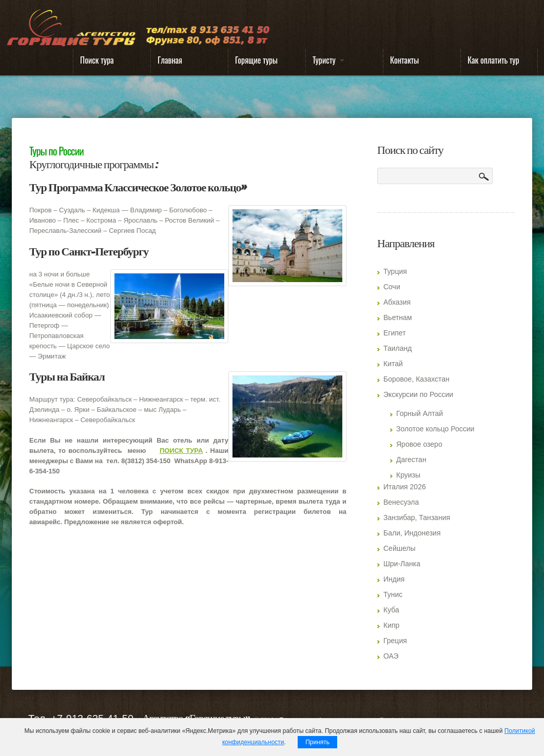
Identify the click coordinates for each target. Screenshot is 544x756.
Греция (395, 641)
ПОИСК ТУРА (181, 451)
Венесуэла (401, 502)
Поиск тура (97, 60)
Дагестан (411, 460)
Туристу (325, 62)
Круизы (408, 475)
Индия (394, 579)
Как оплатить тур (493, 60)
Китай (393, 364)
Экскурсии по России (418, 394)
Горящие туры (256, 60)
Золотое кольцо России (435, 429)
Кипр (391, 625)
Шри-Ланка (402, 564)
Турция (395, 271)
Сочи (392, 287)
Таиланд (397, 348)
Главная (170, 60)
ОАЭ (391, 656)
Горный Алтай (420, 413)
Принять (317, 742)
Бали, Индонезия (412, 533)
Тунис (393, 594)
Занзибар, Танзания (417, 518)
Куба (391, 610)
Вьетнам (398, 317)
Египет (395, 333)
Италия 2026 (405, 487)
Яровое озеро (419, 444)
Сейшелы (400, 548)
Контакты (404, 60)
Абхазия (397, 302)
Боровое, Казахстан (416, 379)
